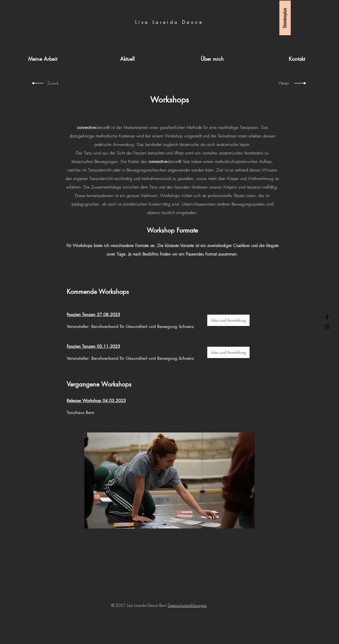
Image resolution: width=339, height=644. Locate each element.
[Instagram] (327, 327)
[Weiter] (280, 83)
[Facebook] (327, 317)
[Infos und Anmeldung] (228, 320)
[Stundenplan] (285, 18)
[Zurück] (56, 83)
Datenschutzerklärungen (187, 605)
